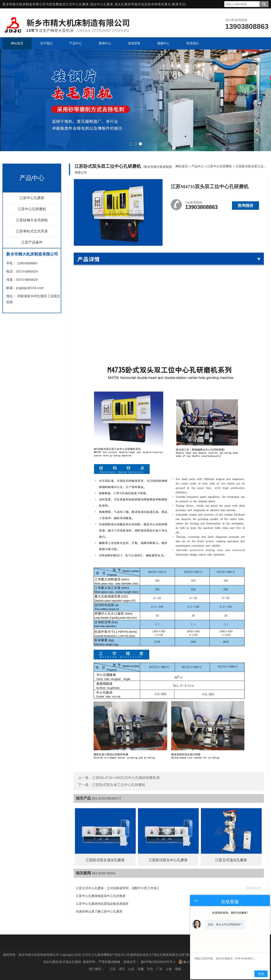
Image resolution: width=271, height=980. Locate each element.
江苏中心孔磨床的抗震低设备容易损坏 (102, 903)
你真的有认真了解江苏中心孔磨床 (99, 911)
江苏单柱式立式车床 (32, 231)
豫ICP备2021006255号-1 (158, 961)
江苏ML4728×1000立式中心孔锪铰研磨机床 (126, 777)
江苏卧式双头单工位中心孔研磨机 (119, 784)
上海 (169, 968)
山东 (131, 968)
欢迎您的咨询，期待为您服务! (230, 913)
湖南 (178, 968)
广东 (159, 968)
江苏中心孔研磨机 (32, 209)
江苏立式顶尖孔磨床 (231, 860)
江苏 (113, 968)
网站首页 (182, 166)
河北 (150, 968)
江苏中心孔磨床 (32, 197)
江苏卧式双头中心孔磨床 (168, 860)
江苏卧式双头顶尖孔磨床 (105, 860)
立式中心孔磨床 (77, 4)
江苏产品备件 (32, 242)
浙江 (122, 968)
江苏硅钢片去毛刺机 (32, 220)
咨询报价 (245, 205)
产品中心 (198, 166)
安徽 (141, 968)
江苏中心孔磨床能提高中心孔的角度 (101, 896)
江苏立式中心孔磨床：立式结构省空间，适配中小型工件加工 (118, 888)
